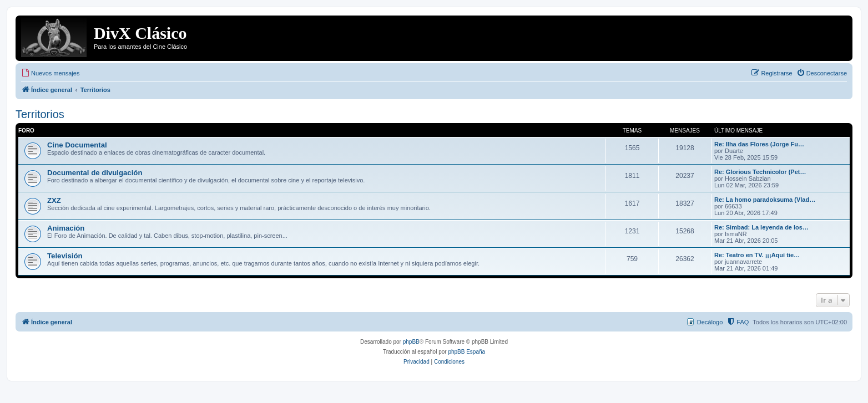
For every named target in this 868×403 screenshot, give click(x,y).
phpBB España (466, 352)
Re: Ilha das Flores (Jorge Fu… (759, 144)
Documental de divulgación (95, 173)
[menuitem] (50, 73)
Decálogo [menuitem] (710, 322)
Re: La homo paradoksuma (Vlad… (765, 200)
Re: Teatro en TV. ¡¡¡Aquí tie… (757, 255)
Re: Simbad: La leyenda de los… (761, 227)
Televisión (65, 256)
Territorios (40, 114)
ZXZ (54, 200)
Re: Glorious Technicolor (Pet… (760, 172)
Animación (66, 228)
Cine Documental (77, 145)
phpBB (411, 342)
